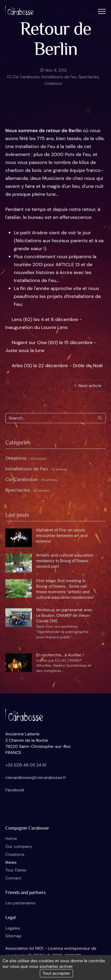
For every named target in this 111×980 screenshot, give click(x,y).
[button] (102, 11)
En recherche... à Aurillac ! (60, 655)
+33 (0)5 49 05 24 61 (26, 765)
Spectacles (89, 81)
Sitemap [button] (13, 936)
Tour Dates (16, 870)
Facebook (15, 790)
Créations (53, 87)
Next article (87, 386)
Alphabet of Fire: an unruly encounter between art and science (62, 536)
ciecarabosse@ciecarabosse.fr (36, 777)
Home (11, 838)
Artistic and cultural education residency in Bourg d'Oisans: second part (65, 561)
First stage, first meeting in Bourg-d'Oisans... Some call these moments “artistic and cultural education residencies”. (66, 589)
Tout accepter (57, 973)
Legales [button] (13, 928)
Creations (15, 854)
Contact (13, 878)
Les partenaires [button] (20, 903)
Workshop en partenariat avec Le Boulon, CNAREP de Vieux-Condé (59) (64, 615)
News (11, 862)
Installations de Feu (59, 81)
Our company (19, 846)
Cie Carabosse (25, 81)
